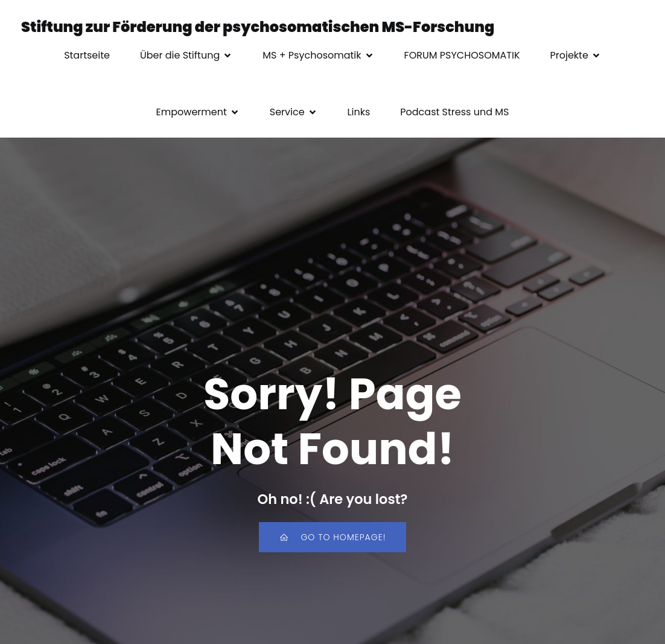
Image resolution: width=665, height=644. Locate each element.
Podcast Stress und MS (454, 112)
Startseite (87, 55)
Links (359, 112)
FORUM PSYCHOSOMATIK (462, 55)
